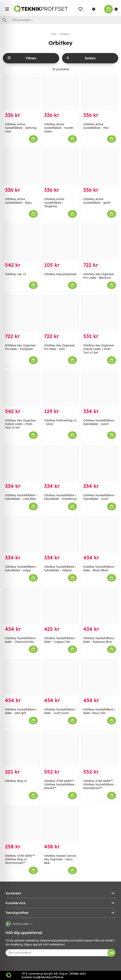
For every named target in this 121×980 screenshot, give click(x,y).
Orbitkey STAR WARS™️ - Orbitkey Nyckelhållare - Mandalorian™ (99, 784)
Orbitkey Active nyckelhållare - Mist (96, 126)
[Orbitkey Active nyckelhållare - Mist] (100, 92)
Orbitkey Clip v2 (15, 274)
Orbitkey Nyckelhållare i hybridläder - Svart (99, 497)
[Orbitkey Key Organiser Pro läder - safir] (60, 313)
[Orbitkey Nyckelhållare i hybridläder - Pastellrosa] (60, 463)
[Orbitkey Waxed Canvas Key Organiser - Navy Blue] (60, 824)
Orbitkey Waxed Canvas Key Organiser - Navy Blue (60, 859)
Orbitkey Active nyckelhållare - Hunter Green (59, 128)
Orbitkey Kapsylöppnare (60, 274)
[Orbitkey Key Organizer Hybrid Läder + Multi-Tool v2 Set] (100, 313)
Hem (54, 34)
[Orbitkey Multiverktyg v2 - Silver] (60, 388)
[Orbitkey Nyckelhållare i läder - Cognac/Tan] (60, 606)
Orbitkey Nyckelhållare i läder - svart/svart (60, 711)
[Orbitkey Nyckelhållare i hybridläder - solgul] (21, 534)
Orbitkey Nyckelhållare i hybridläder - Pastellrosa (60, 497)
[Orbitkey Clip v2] (21, 242)
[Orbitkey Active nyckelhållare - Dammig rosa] (21, 92)
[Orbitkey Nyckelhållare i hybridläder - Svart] (100, 463)
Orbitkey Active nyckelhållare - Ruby (18, 201)
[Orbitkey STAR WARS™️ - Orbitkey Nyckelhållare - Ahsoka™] (60, 749)
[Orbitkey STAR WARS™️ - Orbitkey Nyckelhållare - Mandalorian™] (100, 749)
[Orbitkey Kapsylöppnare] (60, 242)
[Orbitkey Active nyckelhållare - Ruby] (21, 167)
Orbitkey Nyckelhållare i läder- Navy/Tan (99, 711)
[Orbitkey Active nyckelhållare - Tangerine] (60, 167)
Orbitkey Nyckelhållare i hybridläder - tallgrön (60, 569)
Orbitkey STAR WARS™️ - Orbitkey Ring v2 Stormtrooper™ (21, 859)
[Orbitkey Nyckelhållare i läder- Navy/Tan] (100, 677)
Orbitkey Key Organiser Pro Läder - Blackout (99, 276)
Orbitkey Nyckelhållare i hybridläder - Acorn (99, 422)
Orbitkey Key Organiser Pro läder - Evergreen (20, 347)
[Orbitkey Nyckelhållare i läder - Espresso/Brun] (100, 606)
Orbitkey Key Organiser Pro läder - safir (60, 347)
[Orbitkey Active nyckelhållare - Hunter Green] (60, 92)
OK (112, 953)
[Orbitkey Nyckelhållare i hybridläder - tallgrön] (60, 534)
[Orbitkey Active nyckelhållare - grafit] (100, 167)
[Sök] (60, 20)
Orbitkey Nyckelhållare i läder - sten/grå (21, 711)
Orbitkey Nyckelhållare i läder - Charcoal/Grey (21, 640)
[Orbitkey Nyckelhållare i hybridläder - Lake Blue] (21, 463)
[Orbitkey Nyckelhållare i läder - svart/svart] (60, 677)
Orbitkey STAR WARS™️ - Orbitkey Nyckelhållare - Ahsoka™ (60, 784)
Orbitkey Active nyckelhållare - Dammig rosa (21, 128)
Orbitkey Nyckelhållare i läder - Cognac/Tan (60, 640)
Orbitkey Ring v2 (16, 781)
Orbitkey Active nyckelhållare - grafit (97, 201)
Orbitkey (64, 34)
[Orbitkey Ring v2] (21, 749)
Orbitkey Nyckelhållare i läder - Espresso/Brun (99, 640)
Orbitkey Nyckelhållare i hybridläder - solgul (21, 569)
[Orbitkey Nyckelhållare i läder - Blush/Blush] (100, 534)
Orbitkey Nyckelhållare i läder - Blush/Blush (99, 569)
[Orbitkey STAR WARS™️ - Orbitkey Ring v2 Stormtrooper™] (21, 824)
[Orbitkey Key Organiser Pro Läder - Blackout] (100, 242)
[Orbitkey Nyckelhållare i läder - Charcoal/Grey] (21, 606)
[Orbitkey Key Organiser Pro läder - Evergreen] (21, 313)
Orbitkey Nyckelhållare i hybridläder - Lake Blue (21, 497)
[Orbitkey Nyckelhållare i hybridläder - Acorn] (100, 388)
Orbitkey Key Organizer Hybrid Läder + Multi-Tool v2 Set (99, 349)
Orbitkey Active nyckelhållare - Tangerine (54, 203)
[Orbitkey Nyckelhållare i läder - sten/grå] (21, 677)
